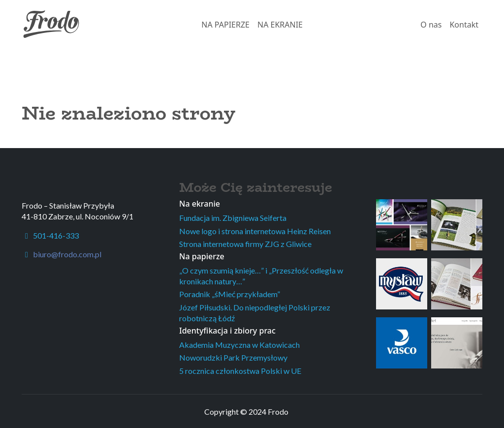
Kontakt (464, 25)
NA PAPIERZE (225, 25)
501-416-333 (50, 235)
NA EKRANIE (280, 25)
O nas (431, 25)
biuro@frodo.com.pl (67, 254)
